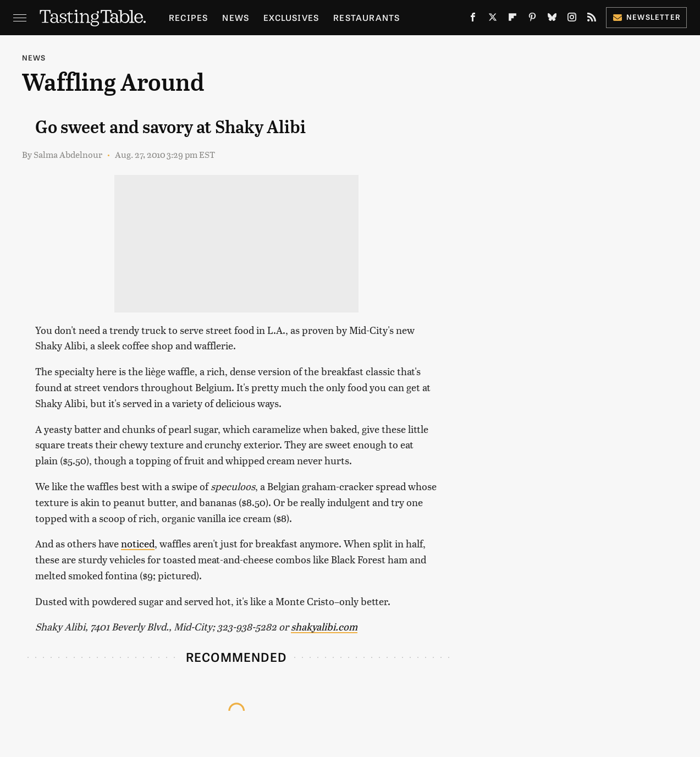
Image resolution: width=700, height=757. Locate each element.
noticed (138, 543)
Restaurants (366, 17)
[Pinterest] (532, 19)
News (236, 17)
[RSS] (592, 19)
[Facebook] (473, 19)
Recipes (188, 17)
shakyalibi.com (324, 626)
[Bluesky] (552, 19)
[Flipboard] (512, 19)
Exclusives (291, 17)
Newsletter (646, 17)
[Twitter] (493, 19)
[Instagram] (572, 19)
